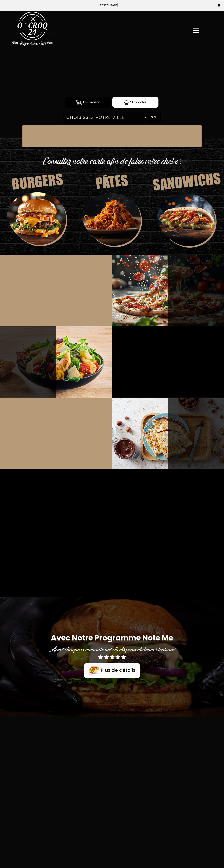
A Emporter (135, 102)
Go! (154, 117)
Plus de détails (112, 671)
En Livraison (88, 102)
